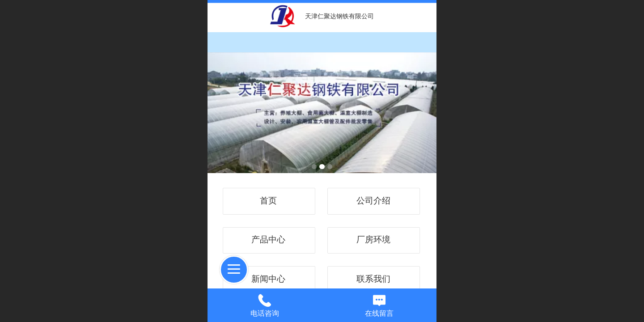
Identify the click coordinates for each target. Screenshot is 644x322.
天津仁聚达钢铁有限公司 (339, 16)
